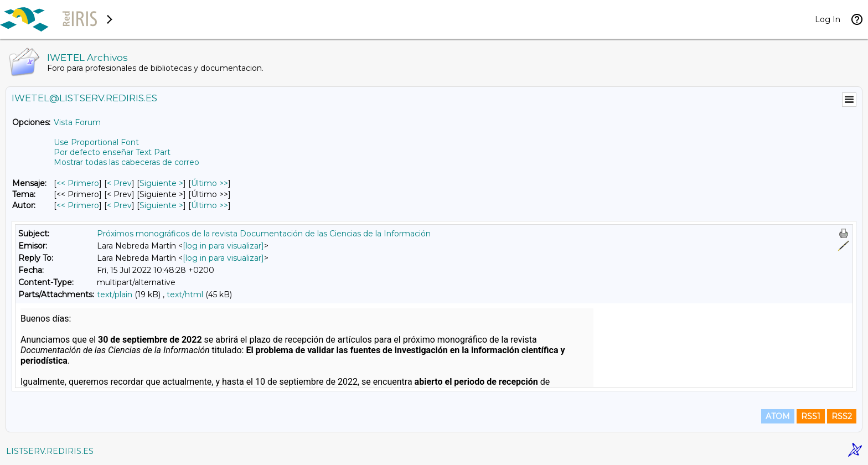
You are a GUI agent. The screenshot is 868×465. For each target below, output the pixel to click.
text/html (185, 294)
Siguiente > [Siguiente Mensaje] (161, 183)
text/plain (115, 294)
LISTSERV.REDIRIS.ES (50, 451)
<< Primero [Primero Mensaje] (78, 183)
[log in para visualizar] (223, 246)
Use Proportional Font (96, 142)
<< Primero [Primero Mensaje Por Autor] (78, 205)
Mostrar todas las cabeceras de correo (126, 162)
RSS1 (811, 416)
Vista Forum (77, 122)
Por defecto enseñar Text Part (112, 152)
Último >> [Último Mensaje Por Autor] (210, 205)
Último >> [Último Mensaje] (210, 183)
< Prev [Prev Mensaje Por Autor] (119, 205)
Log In (828, 19)
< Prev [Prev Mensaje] (119, 183)
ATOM (778, 416)
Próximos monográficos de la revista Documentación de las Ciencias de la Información (264, 234)
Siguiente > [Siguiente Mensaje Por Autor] (161, 205)
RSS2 (842, 416)
